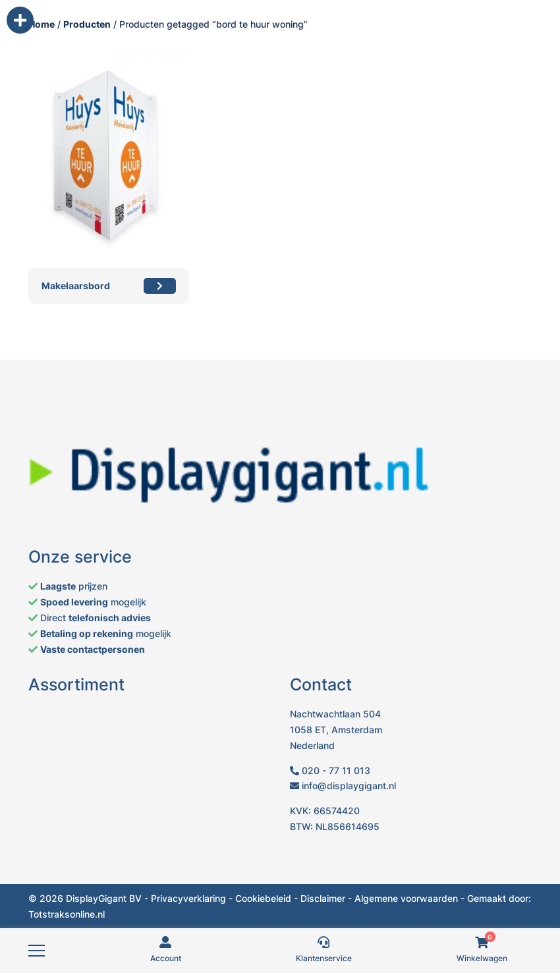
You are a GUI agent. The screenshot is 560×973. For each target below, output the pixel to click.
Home (42, 24)
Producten (87, 24)
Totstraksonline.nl (67, 914)
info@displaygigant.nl (343, 786)
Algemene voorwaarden (406, 898)
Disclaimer (323, 898)
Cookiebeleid (263, 898)
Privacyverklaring (188, 898)
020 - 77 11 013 (330, 770)
